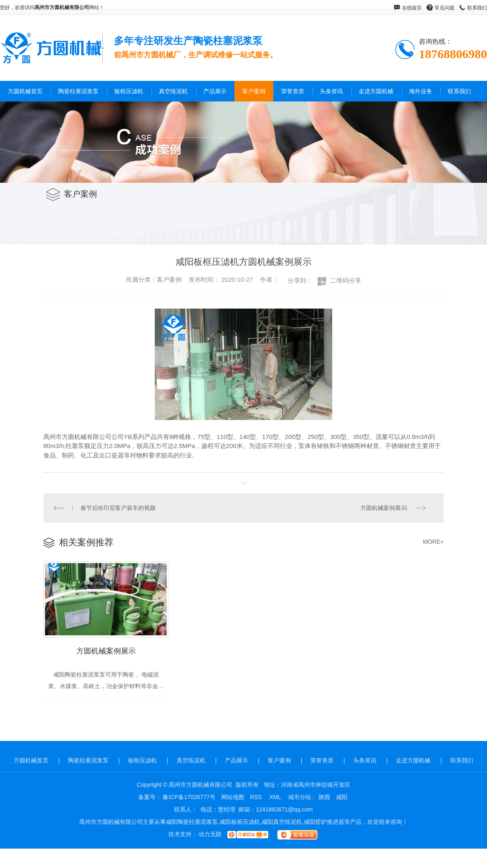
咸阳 (342, 798)
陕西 (324, 798)
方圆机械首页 (25, 91)
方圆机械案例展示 (383, 508)
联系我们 (477, 8)
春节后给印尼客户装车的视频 (118, 508)
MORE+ (433, 542)
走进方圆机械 (376, 91)
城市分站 (300, 798)
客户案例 (254, 91)
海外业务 (421, 91)
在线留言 (412, 8)
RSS (257, 798)
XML (276, 798)
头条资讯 (331, 91)
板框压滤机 (129, 91)
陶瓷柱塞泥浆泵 (78, 91)
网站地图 (233, 798)
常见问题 (444, 8)
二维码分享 (346, 280)
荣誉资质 (293, 91)
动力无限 (210, 835)
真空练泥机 (173, 91)
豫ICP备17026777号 (189, 798)
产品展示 (215, 91)
